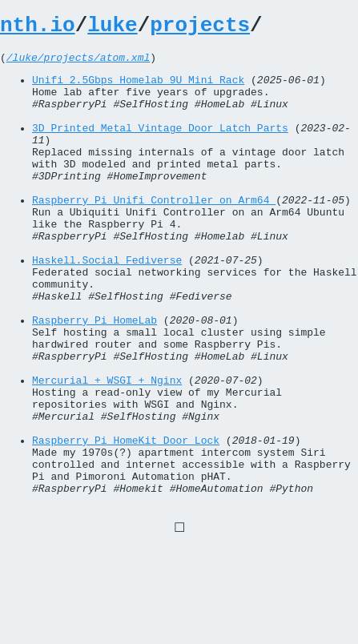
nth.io (38, 28)
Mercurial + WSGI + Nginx (107, 449)
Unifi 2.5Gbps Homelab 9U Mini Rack (138, 89)
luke (112, 28)
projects (200, 28)
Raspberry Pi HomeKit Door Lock (126, 521)
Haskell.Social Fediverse (107, 305)
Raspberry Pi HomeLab (95, 377)
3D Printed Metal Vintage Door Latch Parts (160, 147)
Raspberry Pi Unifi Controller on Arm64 (154, 233)
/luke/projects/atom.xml (78, 64)
